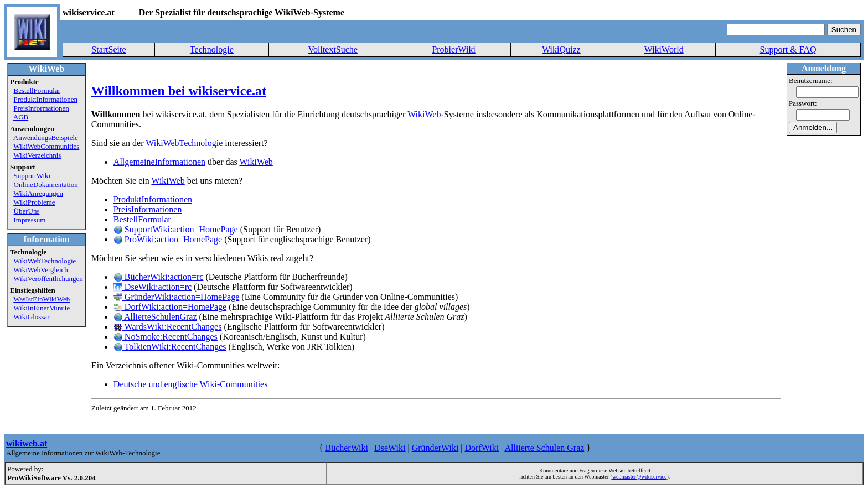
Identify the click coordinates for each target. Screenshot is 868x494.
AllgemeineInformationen (159, 162)
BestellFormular (37, 90)
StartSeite (108, 50)
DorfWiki (482, 448)
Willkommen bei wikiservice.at (179, 91)
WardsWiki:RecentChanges (168, 327)
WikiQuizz (561, 50)
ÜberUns (27, 211)
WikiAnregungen (38, 193)
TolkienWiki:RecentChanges (170, 347)
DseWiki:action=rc (153, 287)
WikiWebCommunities (46, 146)
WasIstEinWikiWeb (42, 299)
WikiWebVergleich (41, 270)
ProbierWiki (453, 50)
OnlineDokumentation (46, 184)
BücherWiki (347, 448)
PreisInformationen (42, 108)
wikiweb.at (27, 443)
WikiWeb (424, 114)
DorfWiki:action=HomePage (170, 307)
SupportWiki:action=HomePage (176, 229)
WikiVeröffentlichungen (48, 279)
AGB (21, 117)
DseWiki (390, 448)
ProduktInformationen (46, 99)
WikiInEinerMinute (42, 308)
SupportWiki (32, 176)
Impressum (30, 220)
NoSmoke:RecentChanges (166, 337)
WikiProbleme (34, 202)
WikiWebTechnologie (45, 261)
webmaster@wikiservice (640, 477)
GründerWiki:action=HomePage (176, 297)
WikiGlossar (31, 317)
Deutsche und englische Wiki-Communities (191, 384)
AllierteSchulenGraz (155, 317)
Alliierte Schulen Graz (544, 448)
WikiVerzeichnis (37, 155)
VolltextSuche (332, 50)
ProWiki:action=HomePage (168, 239)
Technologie (212, 50)
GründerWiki (435, 448)
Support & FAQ (788, 50)
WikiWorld (664, 50)
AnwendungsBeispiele (46, 137)
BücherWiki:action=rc (159, 277)
